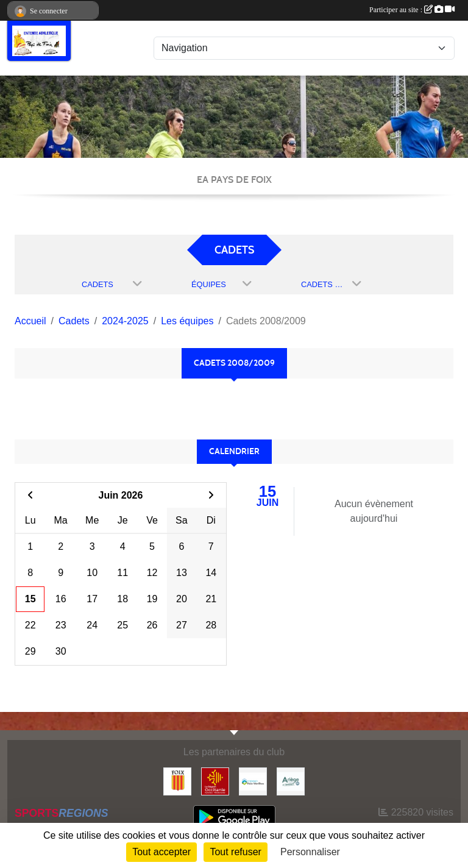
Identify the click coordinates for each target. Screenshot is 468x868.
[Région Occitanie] (215, 781)
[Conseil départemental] (291, 781)
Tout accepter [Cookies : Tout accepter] (161, 852)
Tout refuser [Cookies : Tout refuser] (235, 852)
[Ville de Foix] (177, 781)
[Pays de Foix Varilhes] (253, 781)
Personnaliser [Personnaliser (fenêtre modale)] (310, 852)
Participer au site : (412, 10)
